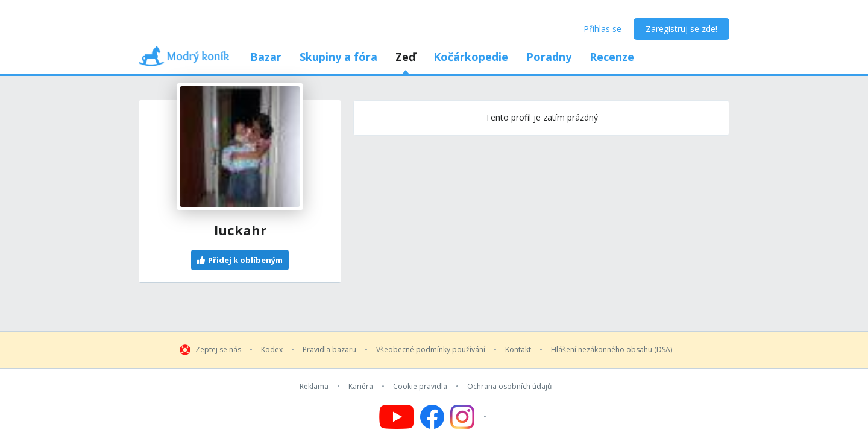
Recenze (612, 57)
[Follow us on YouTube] (397, 417)
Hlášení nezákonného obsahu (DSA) (612, 350)
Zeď (405, 57)
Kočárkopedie (471, 57)
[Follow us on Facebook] (432, 417)
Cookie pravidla (420, 387)
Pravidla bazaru (329, 350)
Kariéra (361, 387)
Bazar (266, 57)
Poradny (549, 57)
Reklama (314, 387)
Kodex (272, 350)
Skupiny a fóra (338, 57)
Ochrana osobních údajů (509, 387)
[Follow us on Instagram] (470, 417)
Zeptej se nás (218, 350)
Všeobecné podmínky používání (431, 350)
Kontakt (518, 350)
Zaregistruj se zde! (681, 29)
